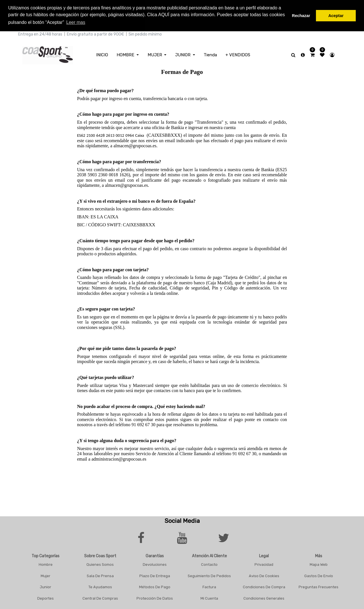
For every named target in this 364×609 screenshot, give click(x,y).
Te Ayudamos (100, 586)
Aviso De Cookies (264, 575)
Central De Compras (100, 597)
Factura (209, 586)
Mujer (45, 575)
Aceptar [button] (336, 16)
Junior (45, 586)
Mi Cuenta (209, 597)
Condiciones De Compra (264, 586)
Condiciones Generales (264, 597)
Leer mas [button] (76, 22)
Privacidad (264, 564)
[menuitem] (102, 54)
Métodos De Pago (155, 586)
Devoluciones (155, 564)
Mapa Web (319, 564)
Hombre (46, 564)
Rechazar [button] (301, 16)
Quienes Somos (100, 564)
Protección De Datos (155, 597)
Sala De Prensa (100, 575)
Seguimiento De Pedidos (209, 575)
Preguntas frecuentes (318, 586)
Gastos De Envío (319, 575)
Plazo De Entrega (155, 575)
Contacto (209, 564)
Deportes (45, 597)
